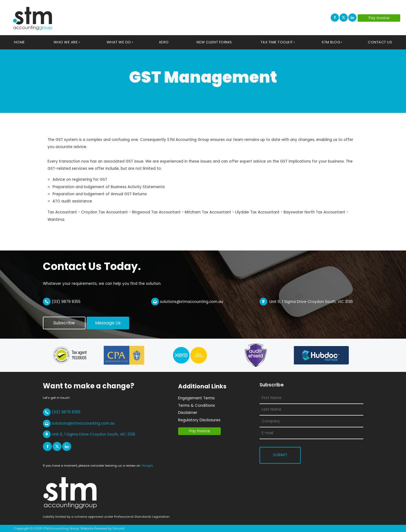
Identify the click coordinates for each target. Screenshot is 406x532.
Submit (280, 455)
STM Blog (331, 42)
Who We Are (66, 42)
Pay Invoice (372, 18)
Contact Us (380, 42)
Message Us (99, 320)
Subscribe (54, 320)
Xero (164, 42)
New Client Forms (214, 42)
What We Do (119, 42)
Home (20, 42)
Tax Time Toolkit (277, 42)
